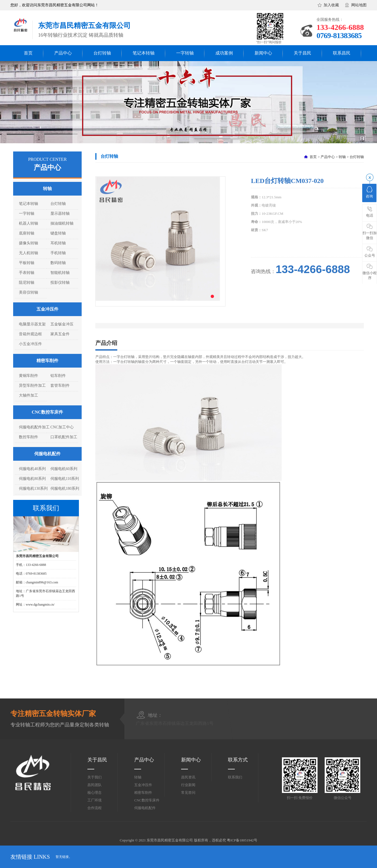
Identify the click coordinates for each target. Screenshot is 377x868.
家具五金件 (60, 334)
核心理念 (95, 793)
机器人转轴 (28, 223)
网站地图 (359, 5)
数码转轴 (58, 263)
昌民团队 (95, 785)
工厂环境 (95, 800)
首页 (28, 53)
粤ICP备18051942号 (242, 840)
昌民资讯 (188, 777)
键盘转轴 (58, 233)
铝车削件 (58, 376)
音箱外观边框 (30, 334)
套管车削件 (60, 386)
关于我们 (95, 777)
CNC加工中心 (62, 427)
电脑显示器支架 (32, 324)
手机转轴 (58, 253)
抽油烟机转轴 (62, 223)
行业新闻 (188, 785)
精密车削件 (47, 361)
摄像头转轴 (28, 243)
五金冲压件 (47, 309)
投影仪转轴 (60, 283)
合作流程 (95, 808)
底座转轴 (27, 233)
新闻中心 (263, 53)
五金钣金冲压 (62, 324)
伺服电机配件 (47, 454)
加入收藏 (331, 5)
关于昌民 (302, 53)
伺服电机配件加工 (34, 427)
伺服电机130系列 (33, 489)
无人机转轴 (28, 253)
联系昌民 (342, 53)
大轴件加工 (28, 395)
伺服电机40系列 (32, 469)
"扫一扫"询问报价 (269, 42)
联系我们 (235, 777)
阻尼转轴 (27, 283)
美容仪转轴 (28, 292)
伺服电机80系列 (32, 479)
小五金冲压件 (30, 344)
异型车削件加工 (32, 386)
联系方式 (238, 760)
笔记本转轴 (144, 53)
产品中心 (63, 53)
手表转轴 (27, 273)
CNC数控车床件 (48, 412)
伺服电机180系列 (65, 489)
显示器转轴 (60, 214)
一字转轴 (185, 53)
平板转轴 (27, 263)
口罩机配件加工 (64, 437)
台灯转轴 (102, 53)
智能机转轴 (60, 273)
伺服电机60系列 (64, 469)
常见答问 (188, 793)
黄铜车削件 (28, 376)
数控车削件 (28, 437)
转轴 (47, 189)
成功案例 (224, 53)
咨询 (369, 192)
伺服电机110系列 (65, 479)
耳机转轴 (58, 243)
